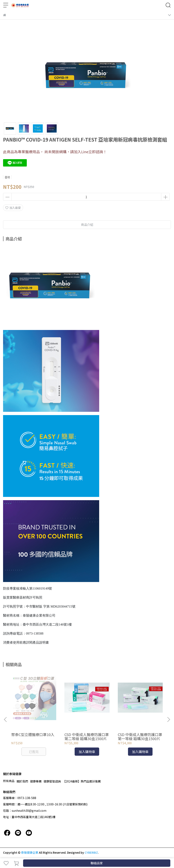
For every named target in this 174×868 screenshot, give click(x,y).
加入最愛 (13, 208)
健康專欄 (36, 781)
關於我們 (22, 781)
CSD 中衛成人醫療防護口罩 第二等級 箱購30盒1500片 (87, 736)
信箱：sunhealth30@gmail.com (25, 811)
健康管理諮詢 (52, 781)
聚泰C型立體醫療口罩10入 (33, 734)
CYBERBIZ (91, 852)
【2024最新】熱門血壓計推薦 (82, 781)
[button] (168, 719)
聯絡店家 (97, 863)
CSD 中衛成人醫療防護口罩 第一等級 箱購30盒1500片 (140, 736)
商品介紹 (87, 225)
